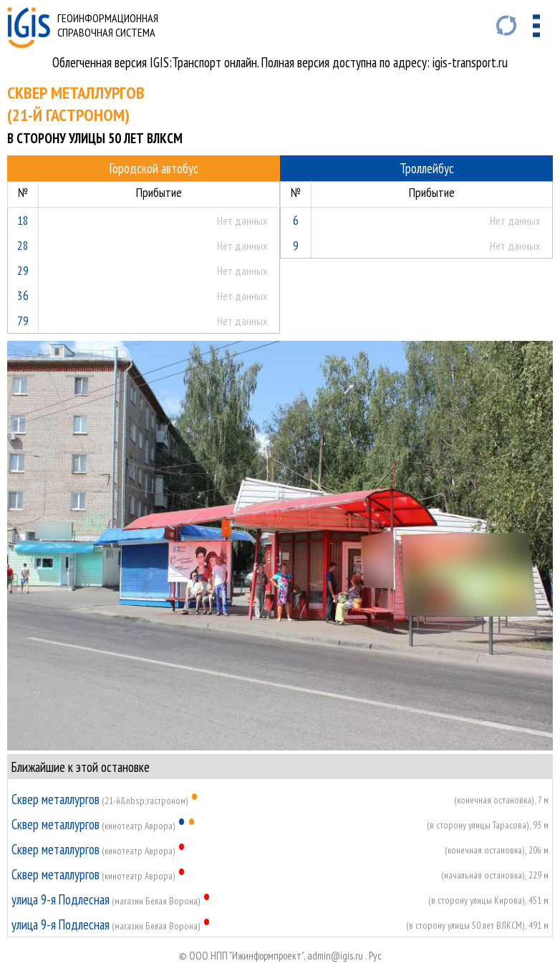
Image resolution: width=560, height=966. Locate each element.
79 (23, 320)
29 (23, 270)
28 (23, 245)
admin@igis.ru (335, 956)
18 (23, 220)
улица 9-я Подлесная (61, 899)
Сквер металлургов (55, 799)
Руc (375, 956)
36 (23, 295)
